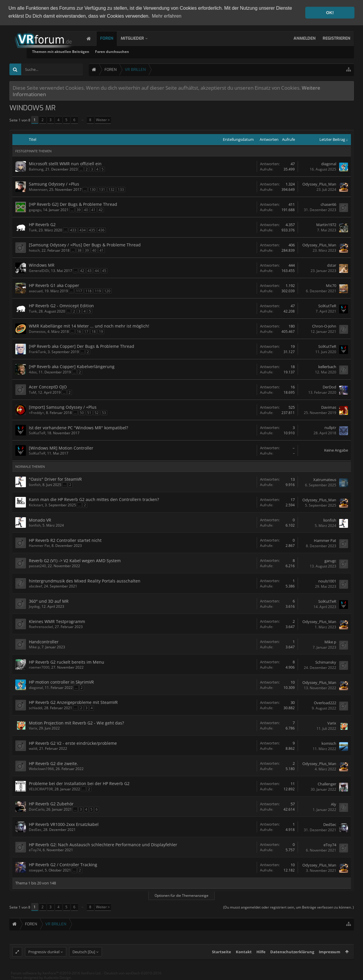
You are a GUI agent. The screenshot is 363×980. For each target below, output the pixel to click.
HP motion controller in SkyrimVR (61, 682)
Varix (33, 728)
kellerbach (327, 367)
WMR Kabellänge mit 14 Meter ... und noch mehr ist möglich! (89, 326)
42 (101, 210)
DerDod (329, 387)
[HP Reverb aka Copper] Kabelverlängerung (72, 367)
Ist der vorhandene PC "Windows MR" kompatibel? (78, 428)
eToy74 (35, 850)
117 (79, 291)
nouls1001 (327, 581)
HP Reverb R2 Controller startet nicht (65, 540)
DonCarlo (37, 809)
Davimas (329, 407)
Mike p (34, 647)
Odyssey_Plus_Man (319, 184)
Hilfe (261, 955)
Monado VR (40, 520)
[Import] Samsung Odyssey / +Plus (63, 407)
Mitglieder (138, 38)
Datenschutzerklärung (292, 955)
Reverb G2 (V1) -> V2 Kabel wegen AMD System (75, 561)
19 (101, 332)
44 (97, 271)
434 (83, 230)
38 (79, 250)
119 (98, 291)
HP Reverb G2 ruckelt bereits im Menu (67, 662)
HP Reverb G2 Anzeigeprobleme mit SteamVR (73, 702)
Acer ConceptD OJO (48, 387)
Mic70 (331, 286)
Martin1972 (326, 225)
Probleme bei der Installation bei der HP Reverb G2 (79, 783)
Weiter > (103, 120)
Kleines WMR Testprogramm (57, 621)
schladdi (36, 708)
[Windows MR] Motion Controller (61, 448)
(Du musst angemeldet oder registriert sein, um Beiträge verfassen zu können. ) (289, 907)
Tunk (33, 230)
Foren (113, 38)
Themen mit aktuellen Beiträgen (123, 52)
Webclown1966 (41, 769)
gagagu (35, 210)
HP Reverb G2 (42, 224)
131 (102, 190)
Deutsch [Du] (84, 955)
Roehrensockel (41, 627)
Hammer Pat (39, 546)
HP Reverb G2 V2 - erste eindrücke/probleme (73, 743)
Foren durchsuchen (174, 52)
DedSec (35, 830)
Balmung (36, 169)
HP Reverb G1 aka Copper (54, 285)
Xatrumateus (325, 480)
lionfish (35, 485)
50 (82, 413)
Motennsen (38, 190)
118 (88, 291)
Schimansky (326, 662)
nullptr (330, 428)
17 (86, 332)
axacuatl (36, 291)
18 (94, 332)
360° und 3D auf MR (49, 601)
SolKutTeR (327, 306)
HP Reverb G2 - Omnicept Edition (61, 306)
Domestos (37, 332)
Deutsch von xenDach (133, 976)
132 (111, 190)
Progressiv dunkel (44, 955)
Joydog (34, 606)
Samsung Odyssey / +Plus (54, 184)
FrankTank (37, 352)
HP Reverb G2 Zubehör (51, 804)
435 (92, 230)
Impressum (330, 955)
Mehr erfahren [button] (167, 16)
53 (104, 413)
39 (79, 210)
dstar (332, 265)
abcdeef (35, 586)
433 (73, 230)
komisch (329, 743)
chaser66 (328, 204)
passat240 (37, 566)
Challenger (327, 784)
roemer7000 (39, 667)
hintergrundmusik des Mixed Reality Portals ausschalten (85, 581)
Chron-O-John (324, 326)
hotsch (34, 250)
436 (101, 230)
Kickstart (36, 505)
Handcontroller (44, 642)
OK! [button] (330, 13)
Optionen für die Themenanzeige (181, 895)
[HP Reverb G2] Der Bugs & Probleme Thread (73, 204)
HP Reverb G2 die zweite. (53, 763)
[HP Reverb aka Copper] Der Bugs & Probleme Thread (82, 346)
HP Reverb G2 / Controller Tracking (63, 865)
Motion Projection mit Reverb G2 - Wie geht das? (76, 723)
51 (89, 413)
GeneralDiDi (39, 271)
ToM (33, 392)
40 (86, 210)
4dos (33, 372)
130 (93, 190)
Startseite (222, 955)
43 (89, 271)
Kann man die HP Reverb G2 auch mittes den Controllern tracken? (94, 499)
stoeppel (36, 870)
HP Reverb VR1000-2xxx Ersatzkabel (64, 824)
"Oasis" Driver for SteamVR (55, 479)
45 (104, 271)
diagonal (329, 164)
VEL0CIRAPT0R (41, 789)
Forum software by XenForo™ (56, 976)
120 (107, 291)
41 (93, 210)
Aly (334, 804)
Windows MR (42, 265)
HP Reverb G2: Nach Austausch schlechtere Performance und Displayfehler (103, 845)
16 (79, 332)
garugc (330, 561)
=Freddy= (37, 413)
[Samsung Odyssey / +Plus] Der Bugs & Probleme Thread (85, 245)
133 (121, 190)
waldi (33, 748)
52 (97, 413)
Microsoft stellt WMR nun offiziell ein (65, 164)
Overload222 (325, 703)
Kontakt (244, 955)
